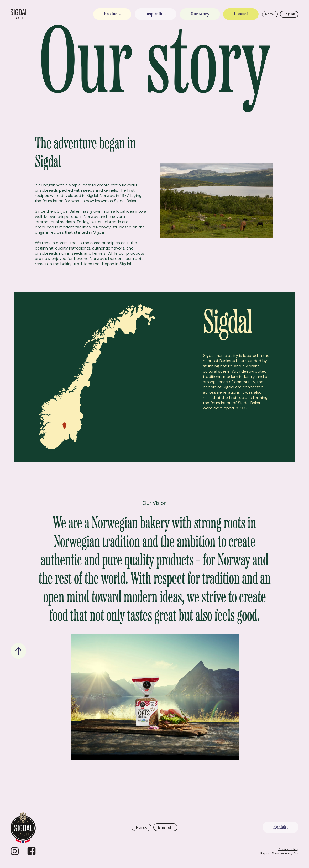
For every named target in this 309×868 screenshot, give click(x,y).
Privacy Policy (288, 849)
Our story (200, 14)
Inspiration (156, 14)
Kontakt (281, 827)
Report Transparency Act (279, 853)
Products (112, 14)
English (289, 14)
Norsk (270, 14)
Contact (241, 14)
